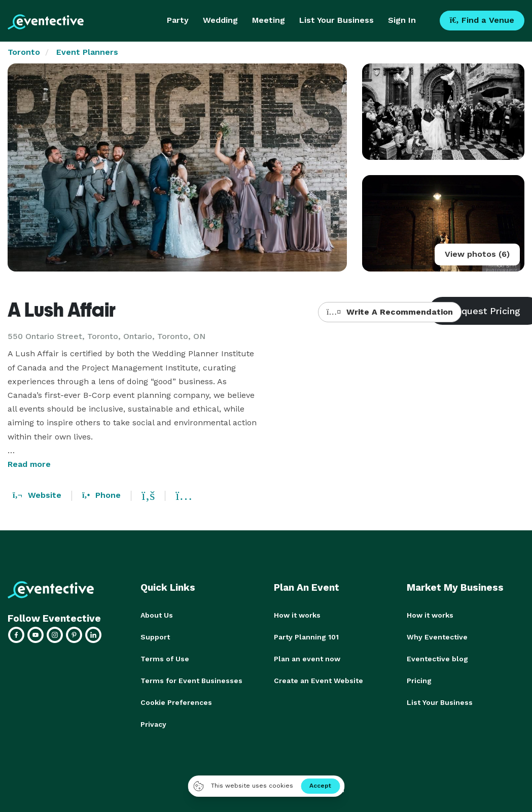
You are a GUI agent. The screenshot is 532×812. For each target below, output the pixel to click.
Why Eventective (437, 636)
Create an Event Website (318, 679)
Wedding (220, 20)
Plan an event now (307, 658)
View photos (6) (477, 254)
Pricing (419, 679)
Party (178, 20)
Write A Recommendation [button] (390, 312)
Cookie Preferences (176, 700)
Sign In (402, 20)
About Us (157, 615)
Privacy (153, 722)
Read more (29, 464)
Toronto (24, 52)
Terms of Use (165, 658)
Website (37, 495)
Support (155, 636)
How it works (297, 615)
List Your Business (336, 20)
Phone (101, 495)
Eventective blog (437, 658)
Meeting (269, 20)
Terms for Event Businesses (191, 679)
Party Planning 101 (306, 636)
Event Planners (87, 52)
